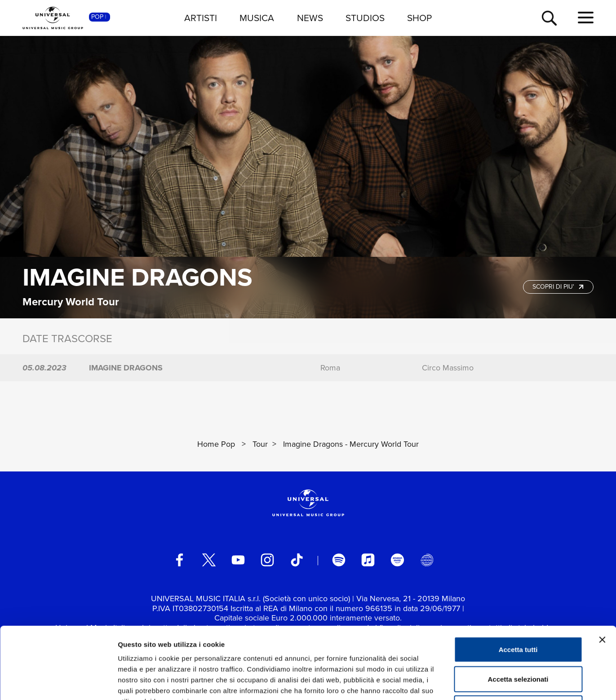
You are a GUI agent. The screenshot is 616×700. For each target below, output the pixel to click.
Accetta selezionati (518, 612)
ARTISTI (201, 18)
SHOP (419, 18)
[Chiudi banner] (602, 572)
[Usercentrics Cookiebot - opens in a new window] (58, 682)
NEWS (310, 18)
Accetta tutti (518, 582)
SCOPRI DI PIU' (559, 287)
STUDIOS (365, 18)
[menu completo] (586, 18)
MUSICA (257, 18)
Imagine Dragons (137, 277)
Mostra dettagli (473, 682)
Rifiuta (518, 641)
